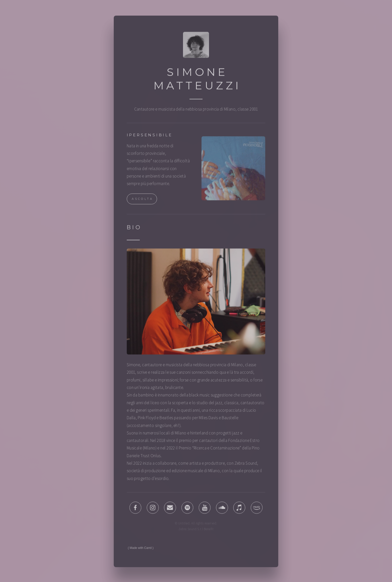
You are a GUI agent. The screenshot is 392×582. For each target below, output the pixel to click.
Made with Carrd (141, 549)
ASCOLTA (142, 200)
